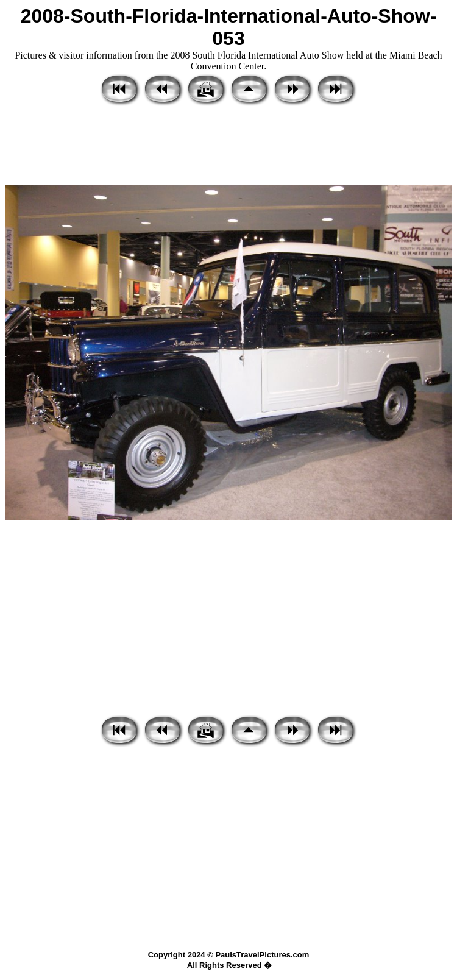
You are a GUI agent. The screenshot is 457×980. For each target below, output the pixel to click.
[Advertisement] (228, 146)
